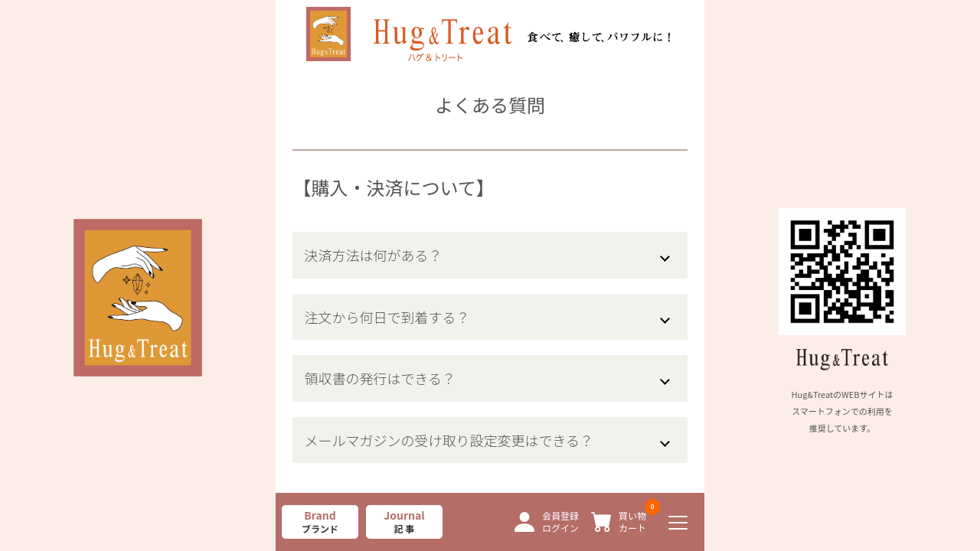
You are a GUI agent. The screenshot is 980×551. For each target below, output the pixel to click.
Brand (320, 522)
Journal (404, 522)
